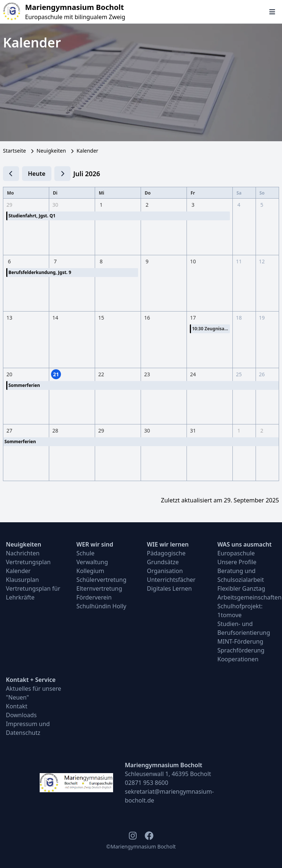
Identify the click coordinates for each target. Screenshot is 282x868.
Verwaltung (92, 562)
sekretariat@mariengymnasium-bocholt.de (169, 796)
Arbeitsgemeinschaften (247, 597)
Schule (85, 553)
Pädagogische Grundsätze (166, 558)
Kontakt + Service (31, 680)
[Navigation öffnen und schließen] (272, 12)
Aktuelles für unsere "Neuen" (34, 693)
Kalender (18, 571)
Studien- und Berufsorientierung (244, 628)
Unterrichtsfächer (171, 580)
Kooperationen (238, 659)
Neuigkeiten (51, 151)
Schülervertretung (101, 580)
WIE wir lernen (168, 544)
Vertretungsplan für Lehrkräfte (33, 593)
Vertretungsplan (28, 562)
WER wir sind (95, 544)
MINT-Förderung (240, 641)
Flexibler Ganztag (241, 588)
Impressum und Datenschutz (28, 728)
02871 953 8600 (147, 783)
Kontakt (17, 706)
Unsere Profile (237, 562)
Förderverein (94, 597)
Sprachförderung (241, 650)
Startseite (15, 151)
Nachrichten (23, 553)
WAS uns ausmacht (245, 544)
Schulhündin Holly (101, 606)
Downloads (21, 715)
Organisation (165, 571)
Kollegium (90, 571)
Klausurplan (22, 580)
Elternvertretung (99, 588)
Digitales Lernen (169, 588)
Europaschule (236, 553)
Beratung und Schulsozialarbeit (241, 575)
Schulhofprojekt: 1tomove (240, 611)
